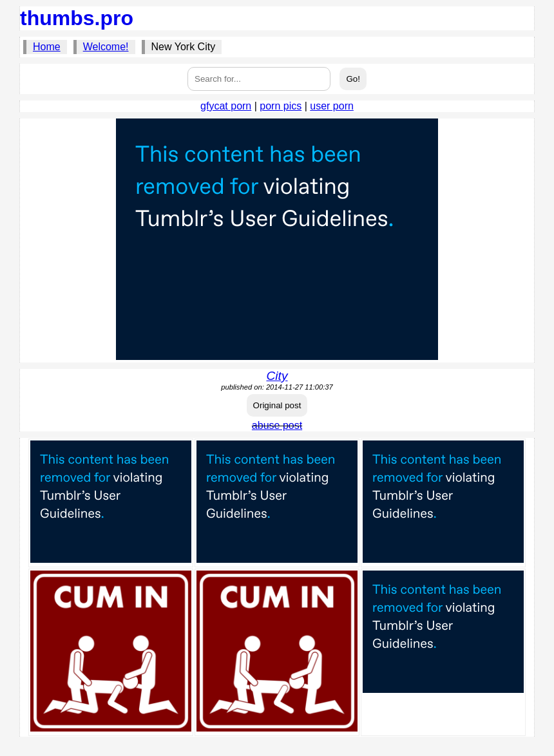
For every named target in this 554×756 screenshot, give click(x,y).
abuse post (277, 425)
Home (47, 47)
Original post (277, 405)
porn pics (281, 106)
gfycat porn (226, 106)
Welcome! (106, 47)
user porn (332, 106)
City (277, 376)
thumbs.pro (77, 18)
